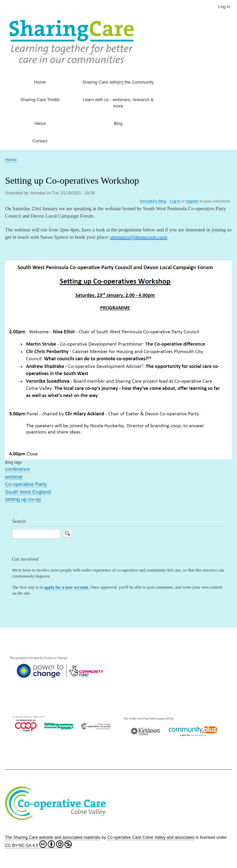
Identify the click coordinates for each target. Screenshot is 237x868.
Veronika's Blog (153, 201)
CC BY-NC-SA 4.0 (38, 846)
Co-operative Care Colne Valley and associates (151, 837)
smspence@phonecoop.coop (139, 237)
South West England (28, 492)
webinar (14, 477)
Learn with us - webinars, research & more (118, 103)
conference (17, 469)
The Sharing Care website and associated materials (53, 837)
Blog (118, 123)
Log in (224, 7)
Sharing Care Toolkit (40, 100)
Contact (40, 141)
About (40, 123)
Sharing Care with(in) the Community (118, 82)
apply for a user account (66, 587)
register (192, 201)
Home (40, 82)
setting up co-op (23, 499)
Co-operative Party (26, 484)
